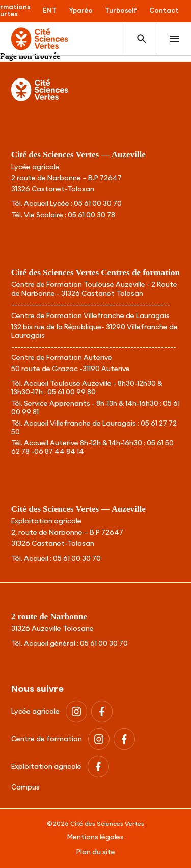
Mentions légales (95, 837)
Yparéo (81, 11)
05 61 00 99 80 (72, 392)
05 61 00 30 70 (98, 204)
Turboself (121, 11)
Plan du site (96, 852)
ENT (50, 11)
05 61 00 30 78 (91, 215)
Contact (164, 11)
